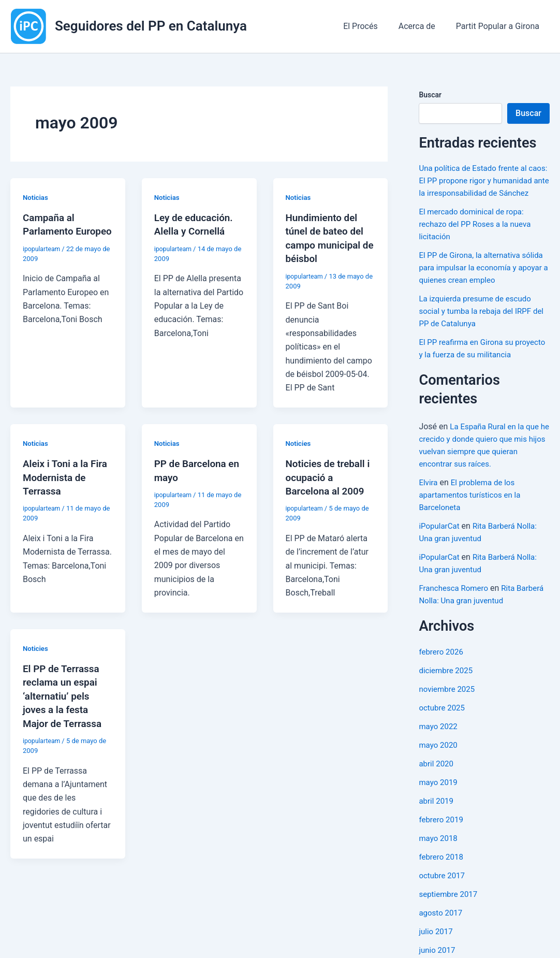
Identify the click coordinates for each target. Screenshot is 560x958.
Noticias (36, 197)
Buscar (430, 95)
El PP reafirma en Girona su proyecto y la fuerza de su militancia (469, 367)
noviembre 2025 (448, 714)
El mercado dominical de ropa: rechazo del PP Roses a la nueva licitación (478, 236)
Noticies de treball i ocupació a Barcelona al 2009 (330, 476)
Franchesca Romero (455, 613)
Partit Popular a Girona (500, 26)
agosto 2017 (442, 938)
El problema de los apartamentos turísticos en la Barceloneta (473, 520)
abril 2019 (437, 826)
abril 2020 (437, 788)
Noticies (299, 442)
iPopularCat (440, 551)
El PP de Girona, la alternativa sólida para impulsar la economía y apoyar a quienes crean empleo (483, 280)
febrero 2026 (442, 677)
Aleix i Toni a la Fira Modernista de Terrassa (68, 476)
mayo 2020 (439, 770)
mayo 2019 (439, 807)
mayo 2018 (439, 863)
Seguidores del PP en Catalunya (151, 26)
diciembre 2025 (447, 695)
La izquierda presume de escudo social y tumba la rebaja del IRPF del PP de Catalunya (478, 323)
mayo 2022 (439, 751)
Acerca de (423, 26)
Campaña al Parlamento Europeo (50, 231)
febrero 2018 (442, 882)
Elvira (429, 507)
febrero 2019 (442, 844)
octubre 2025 (443, 732)
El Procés (371, 26)
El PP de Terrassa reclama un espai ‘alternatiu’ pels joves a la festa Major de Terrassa (65, 694)
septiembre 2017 (450, 919)
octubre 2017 (443, 900)
